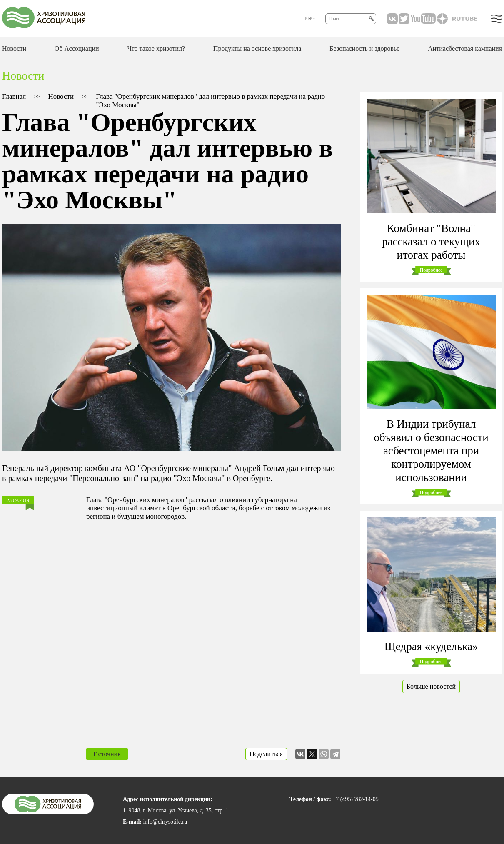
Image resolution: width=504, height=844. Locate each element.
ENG (310, 18)
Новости (14, 49)
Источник (107, 754)
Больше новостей (431, 686)
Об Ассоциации (77, 49)
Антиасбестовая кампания (465, 49)
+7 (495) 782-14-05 (355, 799)
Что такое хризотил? (156, 49)
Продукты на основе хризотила (257, 49)
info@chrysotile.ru (165, 822)
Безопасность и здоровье (364, 49)
